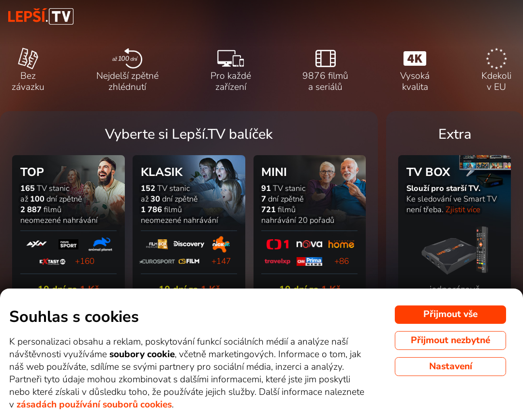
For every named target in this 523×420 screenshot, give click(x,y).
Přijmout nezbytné (450, 340)
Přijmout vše (450, 314)
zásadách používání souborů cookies (94, 405)
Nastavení (451, 366)
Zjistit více (463, 210)
